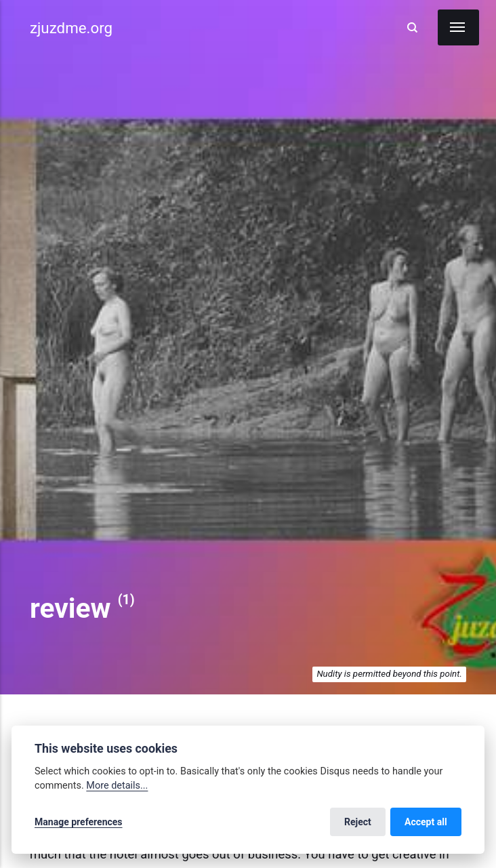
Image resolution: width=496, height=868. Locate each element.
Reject (358, 822)
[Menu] (458, 27)
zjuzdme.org (71, 28)
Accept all (426, 822)
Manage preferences (79, 822)
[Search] (413, 28)
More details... (117, 786)
